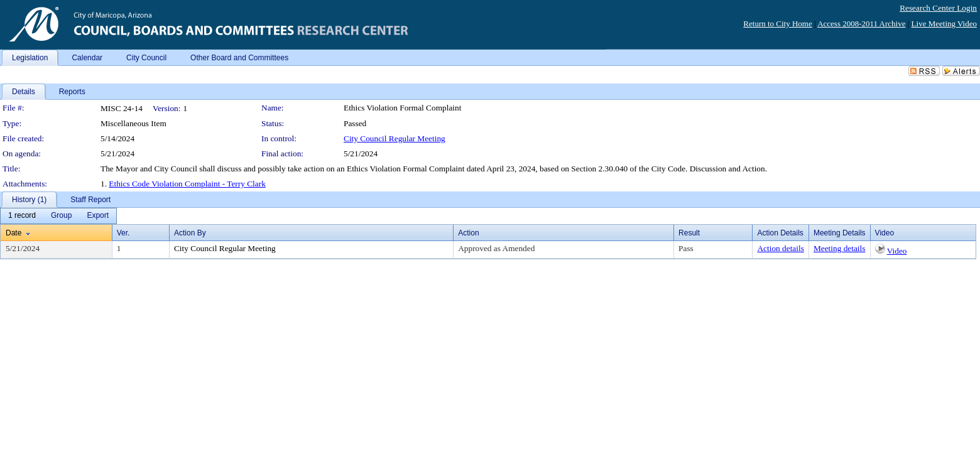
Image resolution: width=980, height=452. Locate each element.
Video (897, 251)
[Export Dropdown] (98, 216)
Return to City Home (777, 24)
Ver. (123, 233)
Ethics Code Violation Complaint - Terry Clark (187, 184)
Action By (190, 233)
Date (14, 233)
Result (689, 233)
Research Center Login (938, 8)
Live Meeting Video (944, 24)
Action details (780, 248)
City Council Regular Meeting (395, 138)
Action (468, 233)
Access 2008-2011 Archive (861, 24)
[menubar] (58, 216)
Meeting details (840, 248)
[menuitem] (22, 216)
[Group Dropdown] (61, 216)
